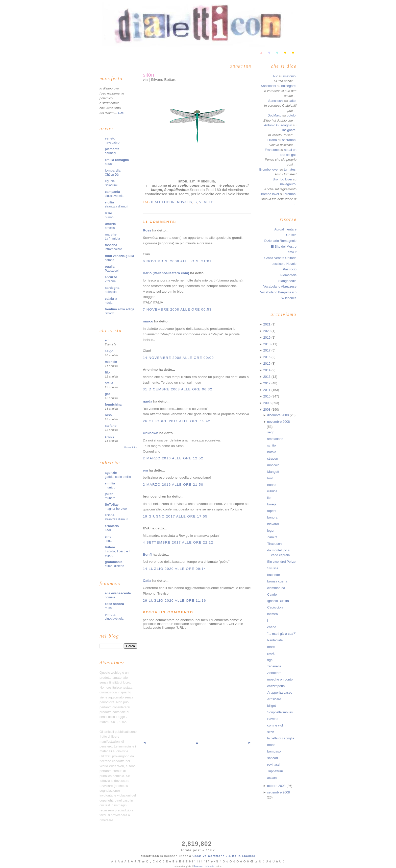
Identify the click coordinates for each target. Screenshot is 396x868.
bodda (272, 485)
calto (292, 101)
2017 (267, 350)
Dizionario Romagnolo (280, 241)
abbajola (111, 292)
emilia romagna (117, 160)
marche (111, 234)
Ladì (108, 530)
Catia (147, 581)
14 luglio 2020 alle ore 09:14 (175, 569)
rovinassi (274, 765)
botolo (291, 115)
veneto (110, 138)
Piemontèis (288, 275)
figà (270, 660)
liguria (110, 181)
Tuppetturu (275, 771)
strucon (273, 459)
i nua (108, 541)
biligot (271, 706)
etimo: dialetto (115, 566)
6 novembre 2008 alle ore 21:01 (177, 261)
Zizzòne (110, 281)
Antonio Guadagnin (278, 125)
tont (270, 478)
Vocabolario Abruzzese (280, 286)
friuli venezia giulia (119, 256)
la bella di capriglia (281, 738)
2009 (267, 403)
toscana (111, 245)
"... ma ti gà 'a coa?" (282, 634)
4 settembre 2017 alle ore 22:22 (178, 542)
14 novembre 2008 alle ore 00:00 (178, 358)
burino (109, 217)
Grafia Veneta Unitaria (280, 258)
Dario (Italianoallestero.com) (166, 273)
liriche (110, 515)
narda (148, 401)
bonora (272, 517)
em (107, 340)
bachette (274, 575)
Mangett (273, 472)
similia (110, 483)
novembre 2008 (279, 422)
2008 (267, 409)
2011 (267, 390)
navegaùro (112, 143)
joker (109, 494)
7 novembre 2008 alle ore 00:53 (177, 309)
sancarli (273, 758)
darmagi (110, 153)
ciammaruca (276, 588)
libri (270, 498)
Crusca (291, 235)
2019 (267, 337)
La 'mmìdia (112, 239)
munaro (110, 498)
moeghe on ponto (280, 679)
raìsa (108, 608)
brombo (290, 194)
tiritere (110, 547)
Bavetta (273, 719)
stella (109, 383)
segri (271, 432)
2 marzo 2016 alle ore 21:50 (173, 485)
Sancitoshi (268, 86)
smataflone (275, 439)
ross (108, 415)
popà (271, 653)
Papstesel (112, 271)
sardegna (112, 288)
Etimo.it (291, 252)
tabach (109, 313)
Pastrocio (290, 269)
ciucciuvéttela (114, 196)
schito (271, 445)
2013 (267, 377)
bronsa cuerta (277, 581)
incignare (289, 130)
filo (107, 372)
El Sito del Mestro (284, 247)
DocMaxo (274, 115)
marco (148, 321)
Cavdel (272, 594)
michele (111, 362)
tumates (290, 169)
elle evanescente (118, 593)
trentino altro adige (120, 309)
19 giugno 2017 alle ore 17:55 (175, 516)
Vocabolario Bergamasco (278, 292)
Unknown (151, 433)
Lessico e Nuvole (284, 264)
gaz (108, 394)
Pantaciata (275, 640)
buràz (109, 164)
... (295, 81)
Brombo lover (269, 169)
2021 (267, 324)
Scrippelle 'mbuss (280, 712)
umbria (110, 224)
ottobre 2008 (277, 786)
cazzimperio (276, 686)
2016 (267, 357)
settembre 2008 (279, 792)
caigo (109, 351)
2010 (267, 396)
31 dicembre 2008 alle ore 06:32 (178, 389)
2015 (267, 363)
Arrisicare (274, 699)
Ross (147, 230)
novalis (185, 202)
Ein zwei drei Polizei (282, 562)
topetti (272, 511)
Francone (272, 150)
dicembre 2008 (278, 415)
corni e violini (277, 725)
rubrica (272, 491)
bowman (199, 866)
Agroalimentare (285, 229)
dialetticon (163, 202)
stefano (111, 426)
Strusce (273, 568)
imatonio (289, 76)
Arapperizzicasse (280, 693)
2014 (267, 370)
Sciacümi (111, 185)
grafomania (114, 562)
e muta (110, 614)
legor (271, 531)
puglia (110, 266)
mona (271, 745)
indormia (209, 866)
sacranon (289, 140)
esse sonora (114, 604)
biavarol (273, 524)
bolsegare (288, 86)
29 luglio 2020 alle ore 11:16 (175, 601)
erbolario (112, 526)
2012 (267, 383)
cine (108, 537)
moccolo (273, 465)
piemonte (112, 149)
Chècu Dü (112, 175)
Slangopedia (287, 281)
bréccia (110, 228)
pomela (110, 597)
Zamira (272, 537)
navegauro (288, 184)
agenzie (111, 473)
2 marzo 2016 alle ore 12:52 (173, 458)
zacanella (274, 666)
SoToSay (112, 505)
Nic (276, 76)
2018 (267, 344)
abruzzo (111, 277)
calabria (111, 299)
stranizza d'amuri (117, 206)
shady (109, 437)
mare (271, 647)
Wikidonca (289, 298)
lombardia (113, 170)
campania (112, 192)
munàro (110, 487)
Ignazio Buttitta (278, 601)
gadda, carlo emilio (118, 477)
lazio (108, 213)
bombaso (274, 751)
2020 (267, 331)
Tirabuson (274, 544)
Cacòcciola (275, 607)
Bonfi (147, 555)
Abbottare (274, 673)
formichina (113, 404)
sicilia (109, 202)
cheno (272, 627)
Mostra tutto (130, 447)
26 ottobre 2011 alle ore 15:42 (177, 421)
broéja (272, 504)
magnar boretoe (116, 509)
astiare (272, 778)
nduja (109, 303)
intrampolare (113, 249)
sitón (148, 75)
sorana (110, 260)
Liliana (272, 140)
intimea (273, 614)
